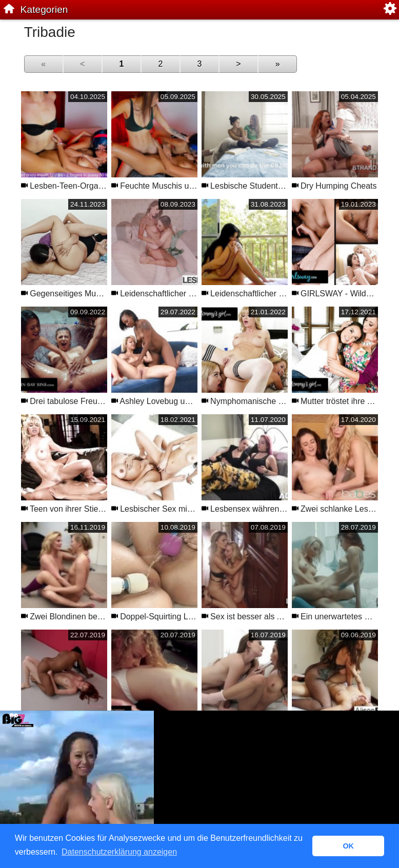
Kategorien (44, 9)
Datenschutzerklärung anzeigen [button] (119, 852)
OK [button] (348, 846)
